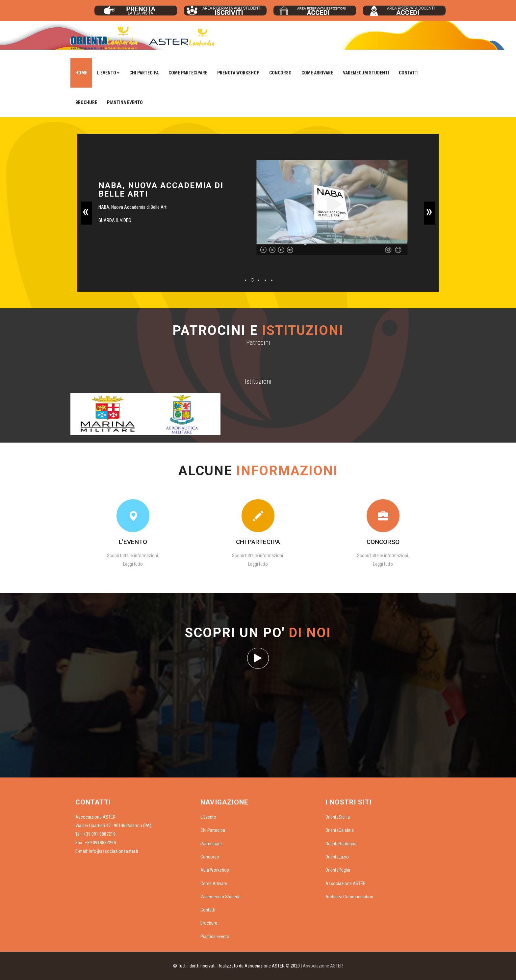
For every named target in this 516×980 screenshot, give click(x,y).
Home (81, 73)
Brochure (86, 102)
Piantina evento (125, 102)
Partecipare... (213, 844)
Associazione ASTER (346, 884)
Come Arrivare (317, 73)
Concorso (280, 73)
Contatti (409, 73)
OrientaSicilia (338, 817)
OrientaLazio (337, 857)
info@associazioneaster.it (114, 851)
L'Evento (208, 817)
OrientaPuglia (338, 870)
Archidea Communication (349, 897)
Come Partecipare (188, 73)
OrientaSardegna (341, 844)
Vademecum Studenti (366, 73)
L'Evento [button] (108, 73)
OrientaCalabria (340, 830)
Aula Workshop (215, 870)
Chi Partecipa (144, 73)
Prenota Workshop (238, 73)
